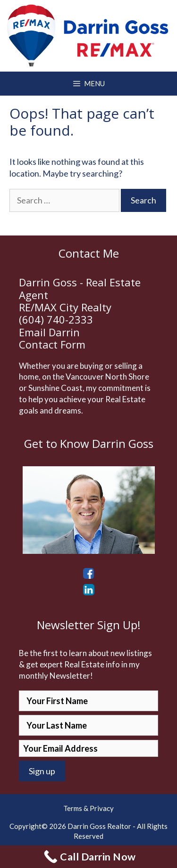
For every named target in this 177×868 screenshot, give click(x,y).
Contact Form (52, 344)
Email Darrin (49, 332)
